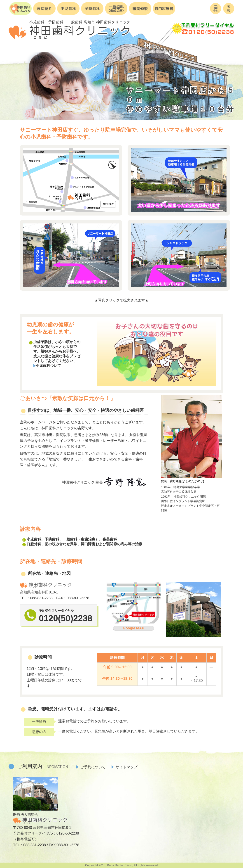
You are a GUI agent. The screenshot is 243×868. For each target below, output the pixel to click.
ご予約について (91, 767)
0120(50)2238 (66, 618)
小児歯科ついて (47, 366)
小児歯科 (34, 539)
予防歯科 (52, 539)
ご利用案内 (43, 766)
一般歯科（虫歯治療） (81, 539)
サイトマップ (124, 767)
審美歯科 (110, 539)
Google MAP (133, 628)
